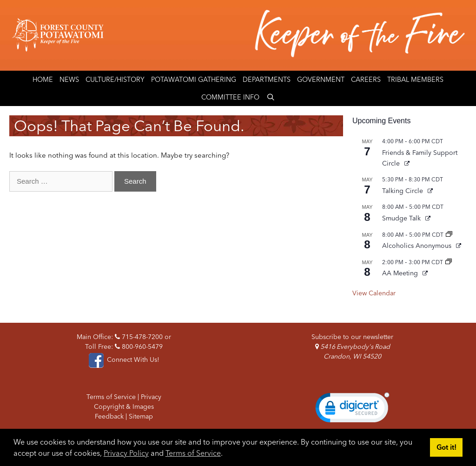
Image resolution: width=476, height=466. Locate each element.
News (69, 80)
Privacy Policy (126, 453)
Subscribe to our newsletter (352, 337)
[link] (352, 410)
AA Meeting (401, 273)
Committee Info (230, 97)
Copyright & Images (124, 406)
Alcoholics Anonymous (418, 246)
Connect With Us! (124, 359)
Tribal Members (415, 80)
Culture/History (115, 80)
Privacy (151, 397)
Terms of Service (193, 453)
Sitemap (141, 416)
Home (43, 80)
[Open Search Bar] (270, 97)
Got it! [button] (446, 447)
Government (321, 80)
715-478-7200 (139, 337)
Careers (366, 80)
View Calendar (374, 293)
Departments (267, 80)
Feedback (109, 416)
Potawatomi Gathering (194, 80)
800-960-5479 (139, 346)
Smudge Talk (402, 218)
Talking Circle (403, 191)
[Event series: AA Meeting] (449, 262)
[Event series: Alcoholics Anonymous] (449, 235)
